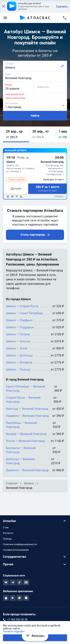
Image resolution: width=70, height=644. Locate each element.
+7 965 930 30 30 (17, 620)
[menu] (5, 18)
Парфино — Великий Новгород (27, 416)
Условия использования (16, 550)
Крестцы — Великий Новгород (27, 409)
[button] (16, 134)
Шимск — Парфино (19, 320)
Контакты (8, 533)
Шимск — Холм (17, 348)
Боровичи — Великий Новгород (21, 450)
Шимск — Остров (18, 334)
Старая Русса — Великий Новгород (23, 400)
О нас (6, 528)
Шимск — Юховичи (19, 362)
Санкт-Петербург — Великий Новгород (26, 389)
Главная (12, 483)
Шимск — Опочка (18, 341)
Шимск (29, 483)
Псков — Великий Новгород (25, 441)
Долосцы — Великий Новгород (20, 461)
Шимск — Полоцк (18, 369)
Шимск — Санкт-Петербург (25, 313)
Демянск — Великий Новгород (27, 470)
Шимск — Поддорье (20, 327)
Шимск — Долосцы (19, 355)
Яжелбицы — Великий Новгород (21, 425)
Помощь (7, 539)
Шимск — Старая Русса (22, 306)
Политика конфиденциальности (20, 544)
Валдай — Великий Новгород (26, 434)
